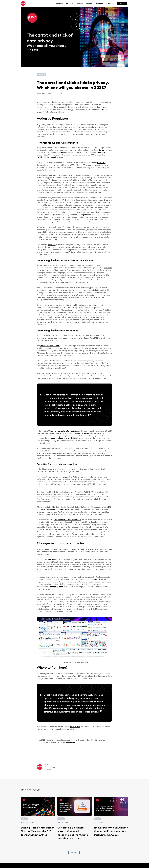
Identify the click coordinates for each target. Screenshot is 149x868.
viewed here (71, 742)
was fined (63, 477)
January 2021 (97, 579)
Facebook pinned (56, 587)
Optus (101, 150)
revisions (52, 245)
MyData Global (84, 433)
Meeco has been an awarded (62, 438)
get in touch (75, 727)
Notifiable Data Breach (47, 157)
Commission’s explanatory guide (62, 431)
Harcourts (102, 152)
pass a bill (101, 163)
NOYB (50, 559)
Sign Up (122, 3)
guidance (87, 215)
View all (74, 853)
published (108, 268)
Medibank (61, 152)
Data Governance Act (50, 346)
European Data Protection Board (68, 520)
